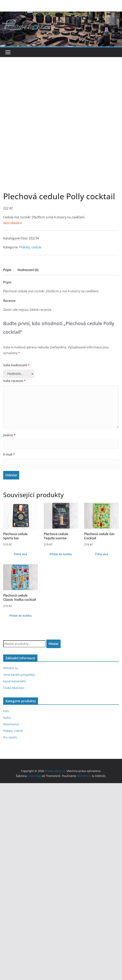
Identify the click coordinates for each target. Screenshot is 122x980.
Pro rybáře (10, 701)
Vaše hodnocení (16, 329)
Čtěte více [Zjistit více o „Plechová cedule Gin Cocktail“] (102, 518)
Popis (7, 233)
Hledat (53, 607)
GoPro (7, 681)
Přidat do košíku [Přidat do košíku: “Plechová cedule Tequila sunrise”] (61, 518)
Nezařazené (11, 688)
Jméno (9, 399)
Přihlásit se (10, 631)
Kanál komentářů (15, 645)
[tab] (7, 235)
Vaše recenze (14, 344)
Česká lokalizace (14, 651)
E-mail (9, 418)
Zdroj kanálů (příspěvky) (19, 638)
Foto (6, 674)
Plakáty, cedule (30, 211)
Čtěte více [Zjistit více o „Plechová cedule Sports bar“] (20, 518)
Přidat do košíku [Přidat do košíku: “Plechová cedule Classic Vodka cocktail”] (20, 579)
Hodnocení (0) (28, 233)
